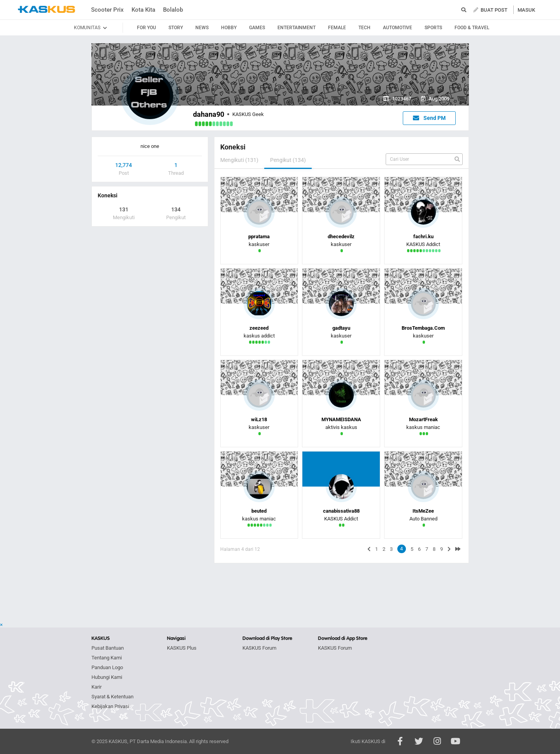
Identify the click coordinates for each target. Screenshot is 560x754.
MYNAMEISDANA (341, 419)
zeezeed (259, 328)
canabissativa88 (341, 511)
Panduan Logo (107, 667)
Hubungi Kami (107, 677)
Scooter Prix (107, 10)
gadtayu (341, 328)
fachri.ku (423, 236)
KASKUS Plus (182, 648)
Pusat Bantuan (108, 648)
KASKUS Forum (259, 648)
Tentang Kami (107, 658)
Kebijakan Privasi (110, 706)
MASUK (526, 10)
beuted (259, 511)
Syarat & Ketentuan (112, 697)
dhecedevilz (341, 236)
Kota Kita (143, 10)
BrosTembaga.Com (423, 328)
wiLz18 (259, 419)
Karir (97, 687)
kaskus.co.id (47, 10)
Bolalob (173, 10)
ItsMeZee (423, 511)
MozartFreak (423, 419)
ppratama (259, 236)
